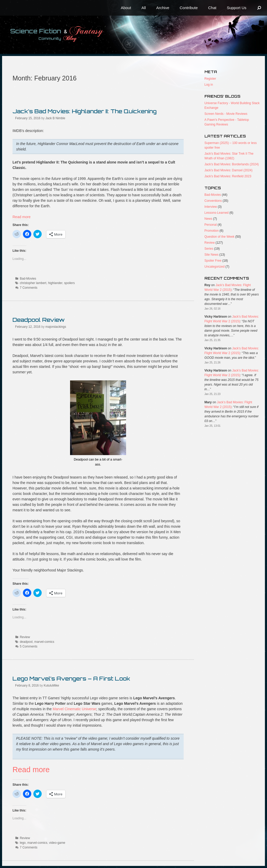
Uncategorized (215, 267)
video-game (57, 843)
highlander (55, 283)
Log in (209, 85)
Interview (211, 207)
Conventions (213, 201)
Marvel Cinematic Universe (74, 709)
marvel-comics (44, 642)
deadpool (26, 642)
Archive (163, 8)
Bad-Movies (28, 279)
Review (25, 637)
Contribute (189, 8)
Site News (212, 255)
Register (210, 79)
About (126, 8)
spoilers (69, 283)
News (208, 219)
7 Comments (29, 288)
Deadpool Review (39, 320)
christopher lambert (33, 283)
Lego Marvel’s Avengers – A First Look (71, 678)
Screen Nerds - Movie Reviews (226, 114)
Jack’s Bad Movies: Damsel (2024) (229, 170)
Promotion (212, 231)
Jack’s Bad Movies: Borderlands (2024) (232, 164)
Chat (212, 8)
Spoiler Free (213, 261)
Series (209, 249)
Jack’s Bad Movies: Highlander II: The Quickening (85, 111)
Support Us (237, 8)
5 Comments (29, 646)
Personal (211, 225)
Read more (21, 217)
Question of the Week (219, 237)
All (144, 8)
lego (23, 843)
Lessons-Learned (217, 213)
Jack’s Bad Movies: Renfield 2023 (228, 176)
